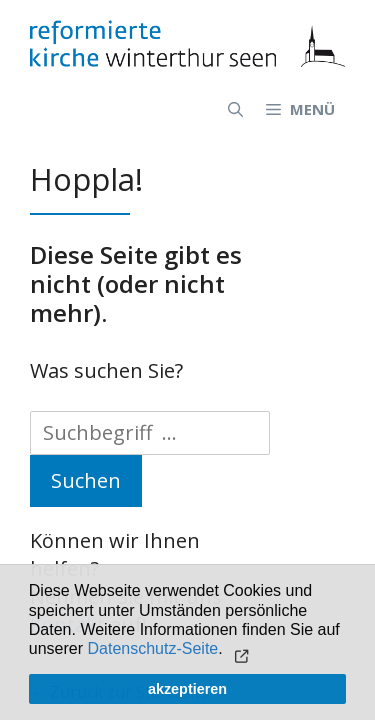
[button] (239, 651)
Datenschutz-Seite (153, 648)
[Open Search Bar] (235, 109)
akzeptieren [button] (187, 689)
